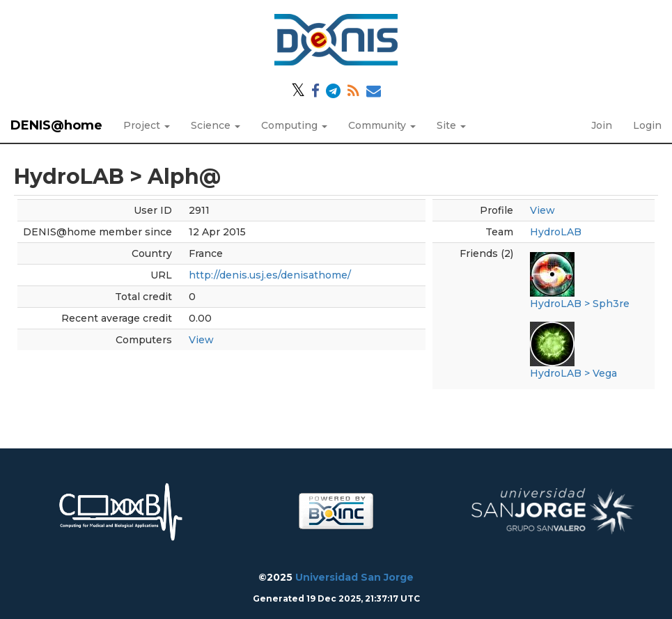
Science (216, 125)
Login (647, 125)
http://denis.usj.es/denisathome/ (270, 275)
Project (147, 125)
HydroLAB (556, 232)
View (201, 340)
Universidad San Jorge (354, 577)
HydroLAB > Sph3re (580, 304)
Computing (294, 125)
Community (382, 125)
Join (602, 125)
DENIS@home (56, 125)
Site (451, 125)
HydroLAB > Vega (573, 373)
